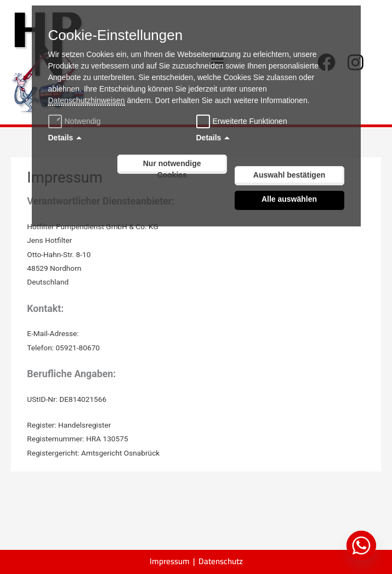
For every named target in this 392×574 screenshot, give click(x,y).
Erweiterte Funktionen (250, 121)
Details (61, 138)
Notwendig (76, 121)
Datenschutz (221, 561)
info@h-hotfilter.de (111, 333)
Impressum (170, 561)
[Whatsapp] (361, 545)
